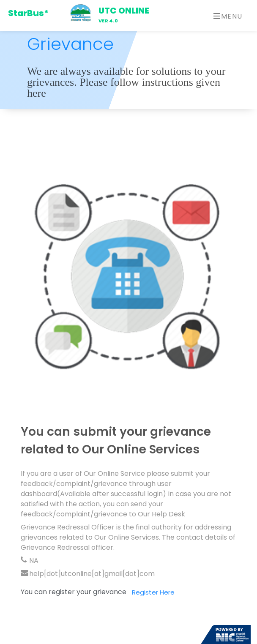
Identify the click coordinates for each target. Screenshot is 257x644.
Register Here (153, 595)
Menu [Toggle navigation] (228, 16)
